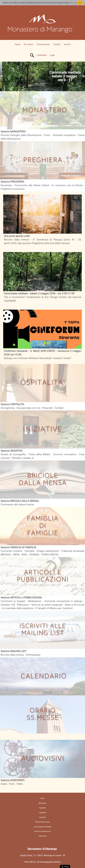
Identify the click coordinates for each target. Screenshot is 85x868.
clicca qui (73, 3)
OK (80, 3)
